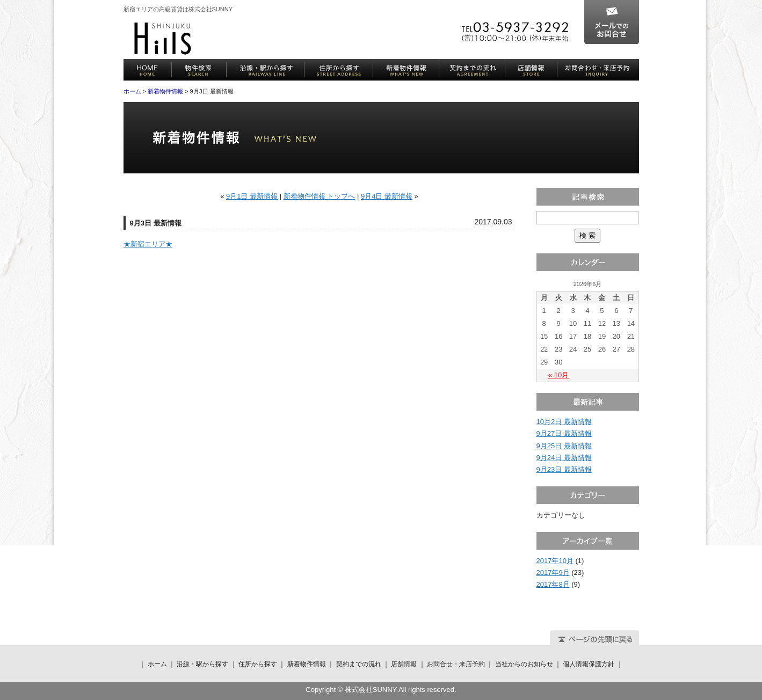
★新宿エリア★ (148, 244)
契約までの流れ (472, 70)
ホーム (148, 70)
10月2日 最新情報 (564, 422)
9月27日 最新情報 (564, 433)
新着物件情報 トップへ (320, 196)
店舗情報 (531, 70)
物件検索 (199, 70)
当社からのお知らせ (524, 664)
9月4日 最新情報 (387, 196)
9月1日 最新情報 (252, 196)
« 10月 (558, 375)
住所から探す (339, 70)
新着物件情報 (406, 70)
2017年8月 (553, 584)
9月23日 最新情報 (564, 469)
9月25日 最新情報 (564, 446)
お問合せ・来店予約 (598, 70)
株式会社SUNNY (163, 39)
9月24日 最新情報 (564, 458)
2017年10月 (555, 561)
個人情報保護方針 (589, 664)
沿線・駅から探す (266, 70)
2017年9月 (553, 573)
